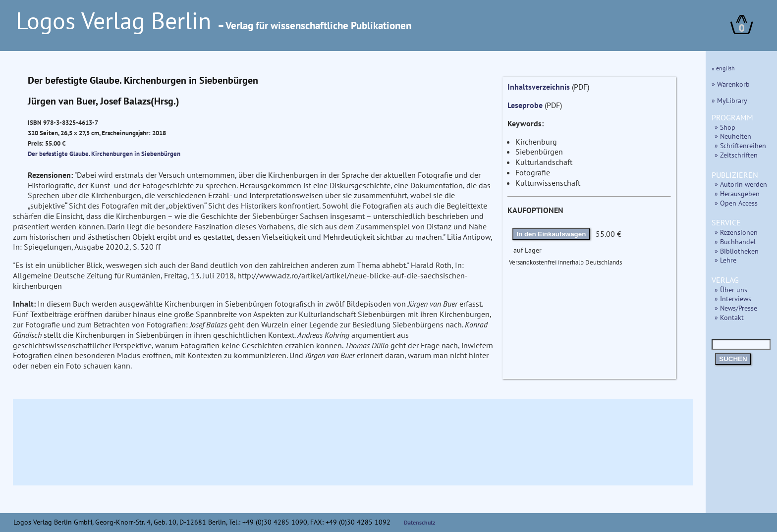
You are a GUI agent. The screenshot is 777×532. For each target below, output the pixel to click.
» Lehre (725, 260)
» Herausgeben (737, 193)
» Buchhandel (735, 241)
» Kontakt (729, 317)
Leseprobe (525, 105)
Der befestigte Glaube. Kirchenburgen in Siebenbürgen (104, 154)
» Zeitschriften (736, 155)
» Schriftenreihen (740, 145)
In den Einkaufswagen (551, 234)
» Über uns (731, 290)
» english (723, 68)
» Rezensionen (736, 232)
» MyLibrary (729, 100)
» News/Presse (736, 308)
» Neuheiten (733, 136)
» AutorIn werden (741, 184)
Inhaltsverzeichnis (539, 87)
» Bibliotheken (737, 251)
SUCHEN (733, 359)
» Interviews (733, 298)
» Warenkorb (731, 84)
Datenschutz (420, 522)
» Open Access (736, 203)
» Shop (725, 127)
